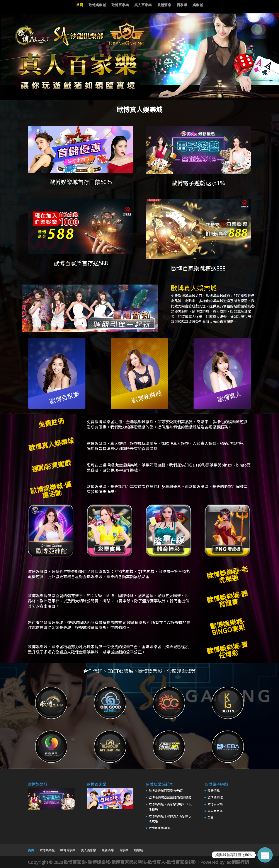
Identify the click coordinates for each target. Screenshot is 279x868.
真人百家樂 (143, 5)
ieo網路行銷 (237, 862)
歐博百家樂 (120, 5)
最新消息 (164, 5)
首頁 (80, 5)
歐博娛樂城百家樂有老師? (166, 791)
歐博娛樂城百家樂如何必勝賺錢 (170, 797)
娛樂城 (198, 5)
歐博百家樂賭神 (159, 828)
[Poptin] (265, 855)
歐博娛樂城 (97, 5)
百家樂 (182, 5)
